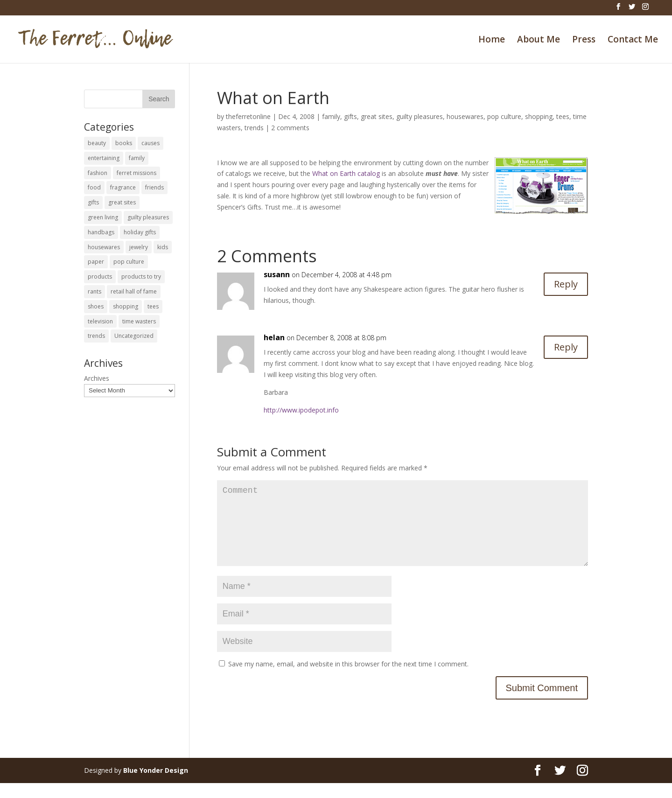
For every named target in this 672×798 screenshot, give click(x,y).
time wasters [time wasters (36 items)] (139, 321)
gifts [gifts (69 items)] (93, 202)
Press (584, 41)
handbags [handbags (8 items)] (101, 232)
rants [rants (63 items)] (94, 291)
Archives (97, 378)
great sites (377, 116)
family (331, 116)
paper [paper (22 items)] (96, 262)
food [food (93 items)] (94, 187)
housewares (465, 116)
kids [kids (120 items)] (163, 247)
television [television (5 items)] (100, 321)
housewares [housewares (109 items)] (104, 247)
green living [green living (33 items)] (103, 217)
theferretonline (248, 116)
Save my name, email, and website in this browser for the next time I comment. (348, 679)
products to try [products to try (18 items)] (141, 276)
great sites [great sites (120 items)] (122, 202)
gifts (350, 116)
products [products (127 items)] (100, 276)
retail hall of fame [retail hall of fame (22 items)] (134, 291)
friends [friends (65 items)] (154, 187)
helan (274, 337)
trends (254, 128)
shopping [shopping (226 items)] (126, 306)
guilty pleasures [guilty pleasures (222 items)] (148, 217)
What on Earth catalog (346, 173)
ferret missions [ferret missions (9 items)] (136, 173)
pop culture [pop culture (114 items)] (129, 262)
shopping (539, 116)
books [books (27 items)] (124, 143)
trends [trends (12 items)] (96, 336)
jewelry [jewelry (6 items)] (139, 247)
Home (492, 41)
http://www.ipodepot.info (301, 410)
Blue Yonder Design (156, 785)
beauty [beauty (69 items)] (97, 143)
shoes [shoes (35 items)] (96, 306)
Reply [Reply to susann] (566, 284)
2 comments (290, 128)
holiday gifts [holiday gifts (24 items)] (140, 232)
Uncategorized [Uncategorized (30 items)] (134, 336)
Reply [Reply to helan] (566, 347)
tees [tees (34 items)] (153, 306)
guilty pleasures (420, 116)
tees (563, 116)
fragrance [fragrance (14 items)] (123, 187)
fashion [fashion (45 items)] (98, 173)
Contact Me (633, 41)
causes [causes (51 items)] (150, 143)
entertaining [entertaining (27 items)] (104, 158)
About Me (539, 41)
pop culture (504, 116)
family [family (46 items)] (137, 158)
